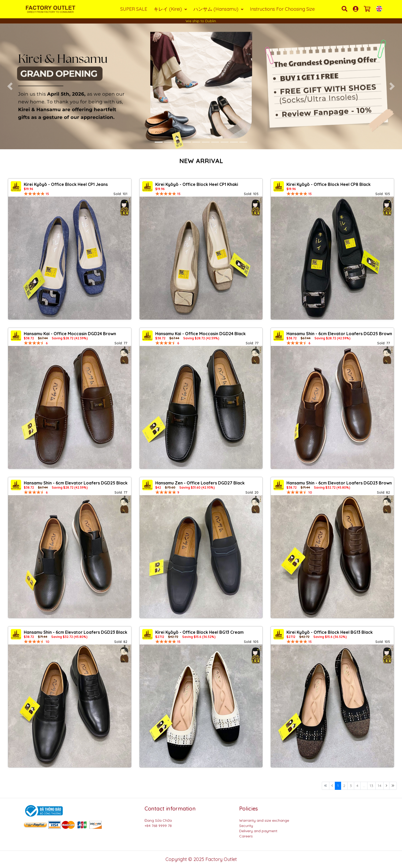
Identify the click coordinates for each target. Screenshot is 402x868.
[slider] (34, 194)
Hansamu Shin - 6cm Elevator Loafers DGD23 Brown (339, 483)
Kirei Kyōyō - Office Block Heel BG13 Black (330, 632)
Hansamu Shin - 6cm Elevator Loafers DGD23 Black (76, 632)
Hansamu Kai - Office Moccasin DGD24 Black (200, 334)
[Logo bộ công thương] (43, 810)
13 (371, 786)
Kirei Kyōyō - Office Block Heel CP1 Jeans (66, 184)
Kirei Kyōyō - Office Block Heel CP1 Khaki (197, 184)
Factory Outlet (221, 859)
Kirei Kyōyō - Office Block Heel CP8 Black (329, 184)
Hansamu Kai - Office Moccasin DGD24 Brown (70, 334)
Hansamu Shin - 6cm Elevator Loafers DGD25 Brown (339, 334)
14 (380, 786)
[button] (10, 86)
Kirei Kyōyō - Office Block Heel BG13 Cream (199, 632)
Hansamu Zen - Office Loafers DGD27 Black (200, 483)
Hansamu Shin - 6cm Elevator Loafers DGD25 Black (76, 483)
